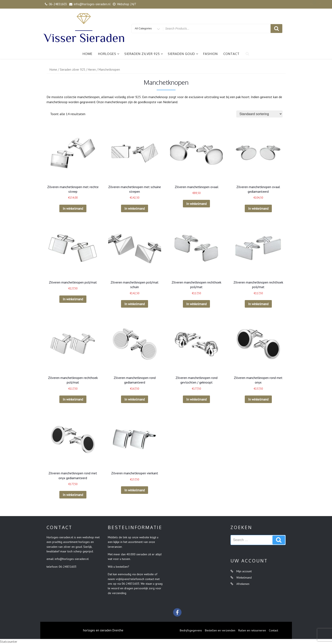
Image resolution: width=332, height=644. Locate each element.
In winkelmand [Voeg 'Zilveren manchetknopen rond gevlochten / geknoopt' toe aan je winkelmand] (196, 399)
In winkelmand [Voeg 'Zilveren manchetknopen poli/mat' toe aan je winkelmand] (73, 299)
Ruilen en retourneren (252, 630)
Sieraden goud (183, 54)
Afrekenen (243, 584)
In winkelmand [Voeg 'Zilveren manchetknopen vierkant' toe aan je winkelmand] (135, 490)
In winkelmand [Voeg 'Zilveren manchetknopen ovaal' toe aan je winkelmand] (196, 204)
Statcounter (9, 641)
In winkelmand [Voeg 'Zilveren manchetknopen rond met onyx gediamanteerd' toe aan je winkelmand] (73, 495)
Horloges (109, 54)
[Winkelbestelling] (259, 114)
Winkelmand (244, 578)
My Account (268, 4)
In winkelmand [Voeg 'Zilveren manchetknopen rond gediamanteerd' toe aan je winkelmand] (135, 399)
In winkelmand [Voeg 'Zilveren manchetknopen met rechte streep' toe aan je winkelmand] (73, 208)
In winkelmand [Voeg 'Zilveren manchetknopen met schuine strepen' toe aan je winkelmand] (135, 208)
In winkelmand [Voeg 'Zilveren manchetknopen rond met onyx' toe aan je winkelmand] (258, 399)
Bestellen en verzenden (220, 630)
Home (88, 54)
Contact (231, 54)
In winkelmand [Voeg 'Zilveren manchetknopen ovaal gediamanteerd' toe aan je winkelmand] (258, 208)
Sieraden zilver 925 (144, 54)
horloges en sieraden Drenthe (103, 630)
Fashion (210, 54)
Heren (92, 70)
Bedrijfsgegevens (191, 630)
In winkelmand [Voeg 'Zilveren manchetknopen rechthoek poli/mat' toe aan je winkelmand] (196, 304)
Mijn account (244, 571)
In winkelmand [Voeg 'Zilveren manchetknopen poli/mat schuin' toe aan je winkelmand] (135, 304)
